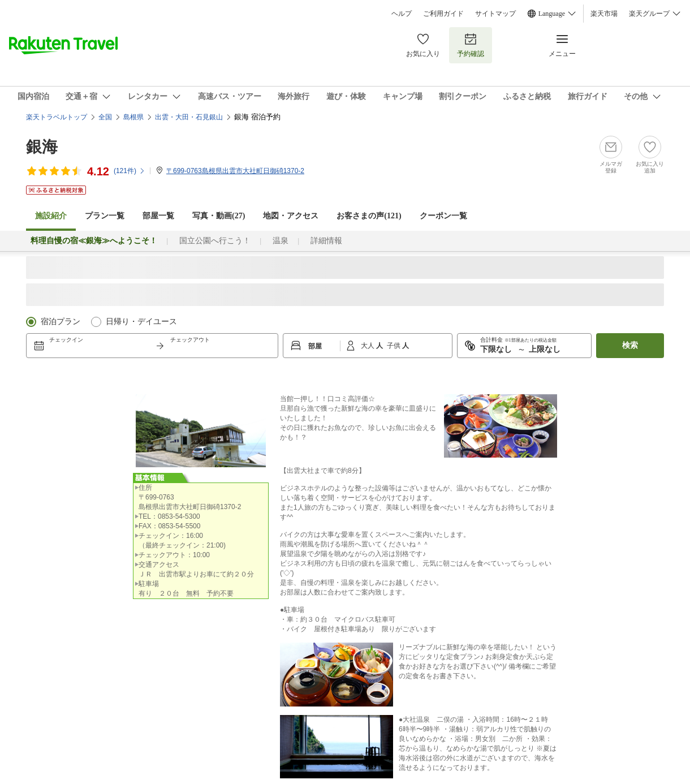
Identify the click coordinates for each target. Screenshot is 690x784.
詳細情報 (326, 241)
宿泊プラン (61, 322)
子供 (394, 346)
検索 (630, 345)
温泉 (281, 241)
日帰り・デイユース (141, 322)
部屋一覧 (158, 216)
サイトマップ (495, 14)
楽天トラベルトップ (57, 117)
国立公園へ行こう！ (215, 241)
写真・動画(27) (219, 216)
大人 (368, 346)
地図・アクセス (291, 216)
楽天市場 (604, 14)
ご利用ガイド (443, 14)
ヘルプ (402, 14)
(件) (130, 171)
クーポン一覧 (443, 216)
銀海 (42, 147)
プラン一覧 (105, 216)
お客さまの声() (369, 216)
